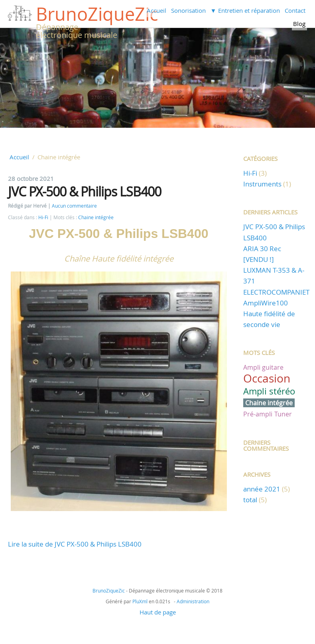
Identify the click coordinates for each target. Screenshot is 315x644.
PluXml (140, 601)
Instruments (262, 184)
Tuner (283, 414)
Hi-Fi (43, 217)
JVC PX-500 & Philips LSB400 (85, 191)
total (251, 500)
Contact (295, 10)
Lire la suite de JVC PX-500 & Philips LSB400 (75, 544)
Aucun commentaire (74, 206)
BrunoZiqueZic (97, 14)
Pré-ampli (258, 414)
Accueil (157, 10)
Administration (193, 601)
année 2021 (262, 489)
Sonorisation (188, 10)
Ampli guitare (263, 367)
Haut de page (158, 612)
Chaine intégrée (96, 217)
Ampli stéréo (269, 391)
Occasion (267, 378)
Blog (299, 24)
